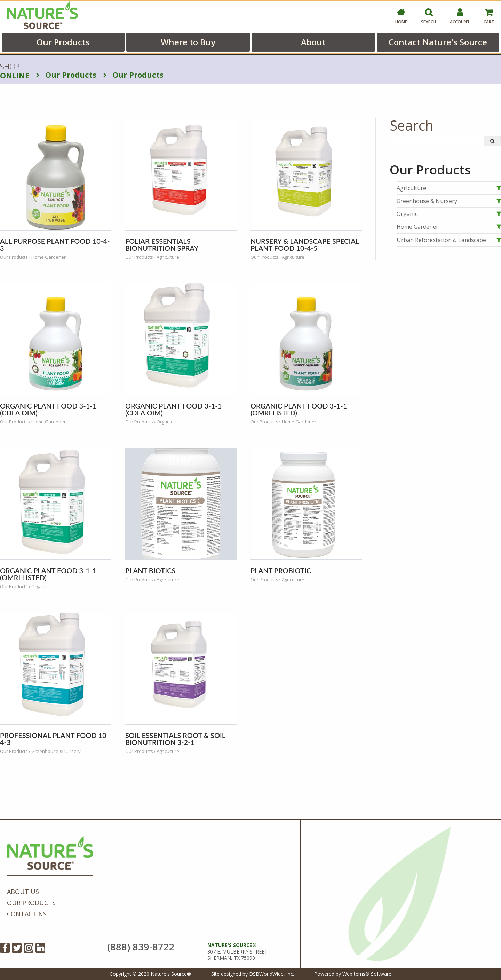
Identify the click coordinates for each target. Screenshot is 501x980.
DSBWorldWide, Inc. (272, 974)
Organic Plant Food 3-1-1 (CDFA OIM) (48, 409)
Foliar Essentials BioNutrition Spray (162, 244)
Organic (407, 214)
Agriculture (411, 188)
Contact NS (27, 914)
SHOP (15, 71)
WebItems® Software (367, 974)
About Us (23, 892)
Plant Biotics (150, 570)
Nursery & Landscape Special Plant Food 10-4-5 (305, 244)
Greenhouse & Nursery (427, 201)
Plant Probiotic (281, 570)
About (313, 42)
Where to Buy (188, 42)
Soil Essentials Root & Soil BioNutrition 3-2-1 (175, 739)
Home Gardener (417, 227)
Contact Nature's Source (438, 42)
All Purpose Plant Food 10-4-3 (55, 244)
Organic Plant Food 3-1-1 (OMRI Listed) (299, 409)
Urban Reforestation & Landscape (441, 240)
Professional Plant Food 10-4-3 (54, 739)
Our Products (63, 42)
